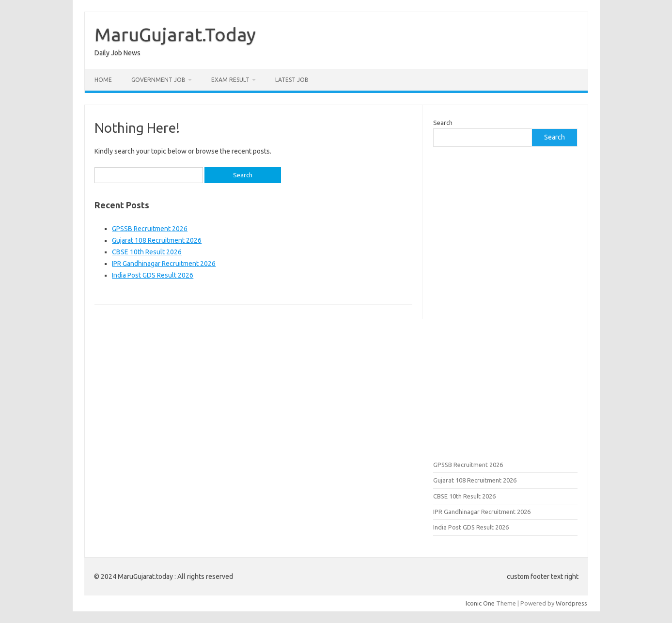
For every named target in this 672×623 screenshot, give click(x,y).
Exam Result (230, 80)
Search (443, 123)
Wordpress (571, 603)
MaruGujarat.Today (175, 34)
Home (103, 80)
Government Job (158, 80)
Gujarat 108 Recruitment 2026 (157, 240)
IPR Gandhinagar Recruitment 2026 (164, 264)
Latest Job (292, 80)
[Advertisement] (505, 302)
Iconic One (480, 603)
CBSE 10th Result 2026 (147, 252)
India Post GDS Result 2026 (153, 275)
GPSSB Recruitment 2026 (150, 229)
